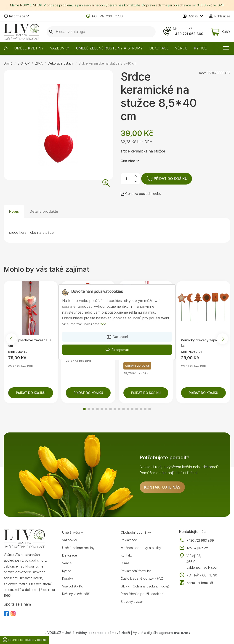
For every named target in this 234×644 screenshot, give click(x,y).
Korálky (68, 578)
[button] (84, 409)
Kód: (203, 73)
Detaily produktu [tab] (44, 211)
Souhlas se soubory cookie (24, 640)
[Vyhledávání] (101, 32)
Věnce (67, 563)
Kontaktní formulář (196, 583)
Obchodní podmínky (136, 532)
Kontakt (126, 555)
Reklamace (129, 540)
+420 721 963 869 (188, 34)
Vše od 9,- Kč (73, 586)
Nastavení (117, 337)
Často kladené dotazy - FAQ (142, 578)
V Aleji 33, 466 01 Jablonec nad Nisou (202, 562)
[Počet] (126, 179)
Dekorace (70, 555)
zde (103, 324)
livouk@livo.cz (194, 548)
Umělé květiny (73, 532)
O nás (125, 563)
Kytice (67, 571)
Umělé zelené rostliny (78, 548)
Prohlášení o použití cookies (142, 594)
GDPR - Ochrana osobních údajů (145, 586)
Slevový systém (133, 602)
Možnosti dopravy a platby (141, 548)
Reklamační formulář (136, 571)
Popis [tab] (14, 211)
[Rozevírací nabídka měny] (193, 16)
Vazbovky (70, 540)
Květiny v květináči (76, 594)
